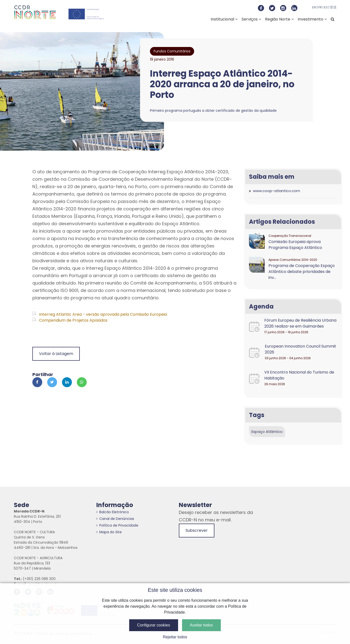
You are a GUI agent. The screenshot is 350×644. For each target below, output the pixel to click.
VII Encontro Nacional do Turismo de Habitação (299, 375)
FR (320, 7)
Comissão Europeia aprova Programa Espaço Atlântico (295, 245)
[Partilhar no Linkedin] (67, 382)
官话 (333, 7)
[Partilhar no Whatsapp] (82, 382)
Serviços (251, 19)
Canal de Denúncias (115, 519)
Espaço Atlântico (267, 432)
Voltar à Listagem (56, 354)
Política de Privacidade (117, 525)
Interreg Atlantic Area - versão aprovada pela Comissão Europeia (100, 314)
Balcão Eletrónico (113, 512)
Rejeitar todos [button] (175, 637)
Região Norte (279, 19)
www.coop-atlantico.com (277, 191)
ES (326, 7)
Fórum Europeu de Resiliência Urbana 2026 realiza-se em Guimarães (300, 323)
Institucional (224, 19)
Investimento (312, 19)
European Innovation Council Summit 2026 (300, 349)
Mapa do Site (109, 532)
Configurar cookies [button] (154, 625)
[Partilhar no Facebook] (37, 382)
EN (314, 7)
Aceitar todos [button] (201, 625)
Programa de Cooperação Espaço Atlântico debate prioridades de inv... (302, 272)
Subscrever (197, 530)
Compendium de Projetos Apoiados (70, 320)
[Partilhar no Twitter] (52, 382)
